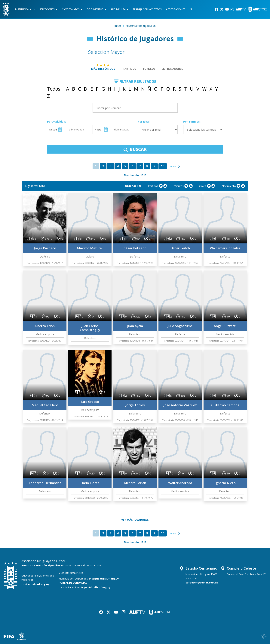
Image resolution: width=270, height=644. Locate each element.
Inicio (118, 26)
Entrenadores (172, 69)
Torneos (149, 69)
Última (172, 166)
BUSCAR (135, 149)
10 (163, 166)
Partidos (129, 69)
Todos (54, 89)
